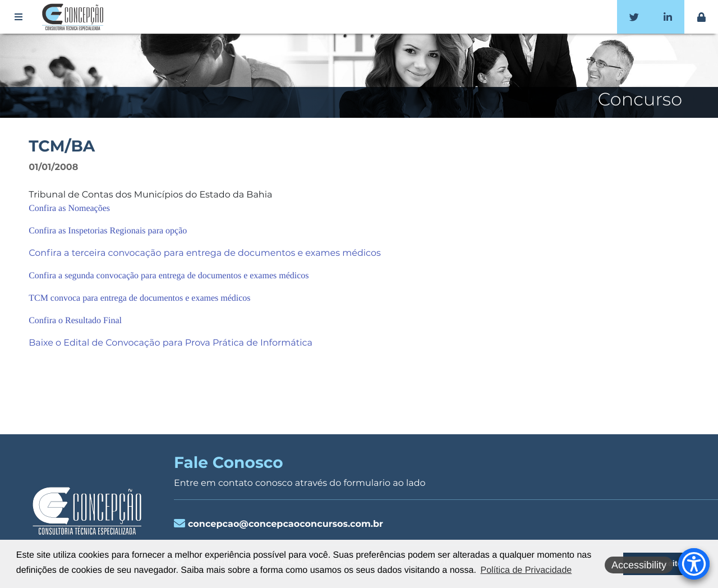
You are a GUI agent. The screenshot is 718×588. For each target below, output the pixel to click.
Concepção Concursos (75, 17)
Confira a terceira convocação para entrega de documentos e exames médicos (205, 253)
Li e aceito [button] (662, 564)
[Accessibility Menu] (694, 564)
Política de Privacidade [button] (526, 570)
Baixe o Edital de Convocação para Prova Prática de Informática (171, 343)
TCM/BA (62, 146)
